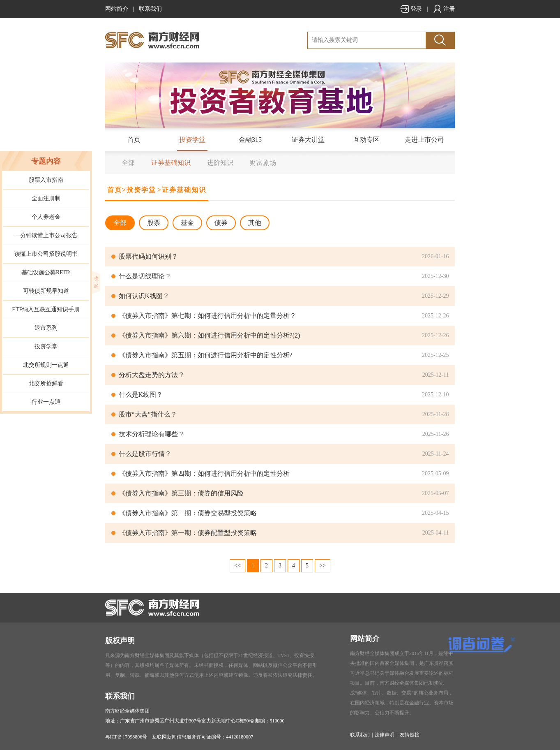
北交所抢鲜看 (46, 383)
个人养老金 (46, 217)
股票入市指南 (46, 180)
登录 (411, 9)
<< (237, 566)
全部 (128, 163)
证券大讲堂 (308, 140)
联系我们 (150, 9)
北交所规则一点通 (46, 365)
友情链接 (410, 735)
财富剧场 (263, 163)
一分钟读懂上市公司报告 (46, 235)
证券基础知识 (171, 163)
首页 (134, 140)
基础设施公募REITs (46, 272)
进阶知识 (220, 163)
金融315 (250, 140)
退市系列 (46, 328)
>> (323, 566)
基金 (187, 223)
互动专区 (366, 140)
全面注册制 (46, 198)
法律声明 (385, 735)
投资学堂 (192, 140)
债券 (221, 223)
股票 (154, 223)
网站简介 (117, 9)
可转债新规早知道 (46, 291)
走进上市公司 (424, 140)
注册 (444, 9)
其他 (255, 223)
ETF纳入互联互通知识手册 (46, 309)
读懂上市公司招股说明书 (46, 254)
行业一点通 (46, 402)
